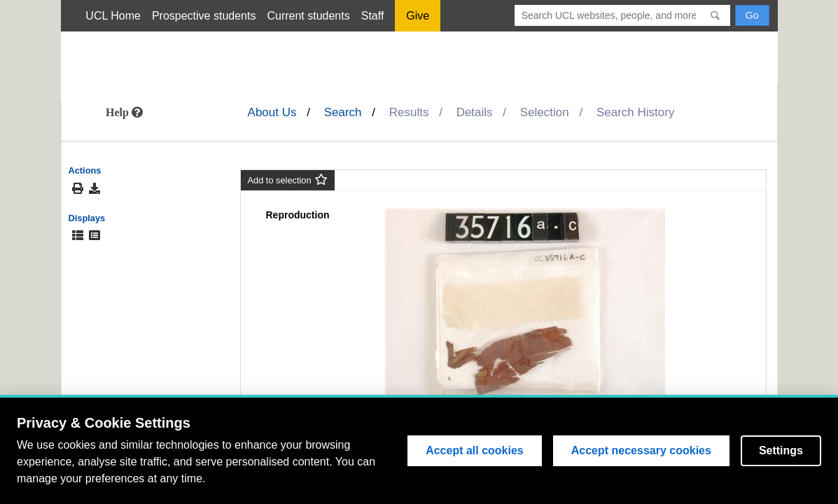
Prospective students (204, 16)
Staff (373, 16)
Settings (781, 450)
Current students (308, 16)
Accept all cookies (475, 450)
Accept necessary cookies (641, 450)
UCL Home (113, 16)
